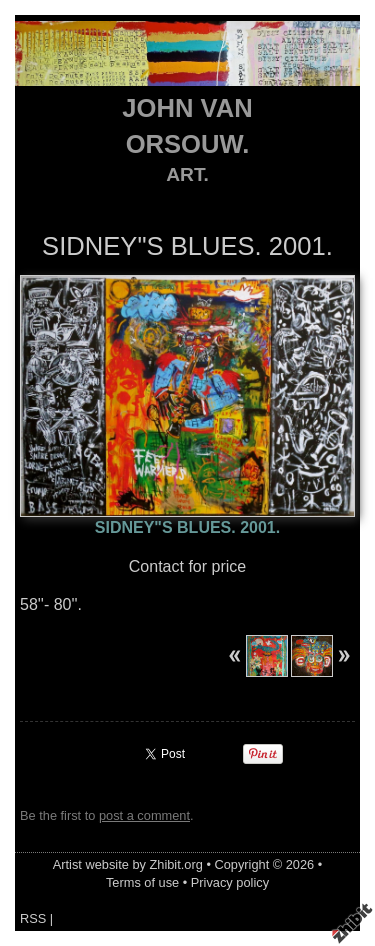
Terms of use (142, 882)
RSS (33, 918)
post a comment (144, 815)
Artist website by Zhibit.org (128, 864)
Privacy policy (230, 882)
